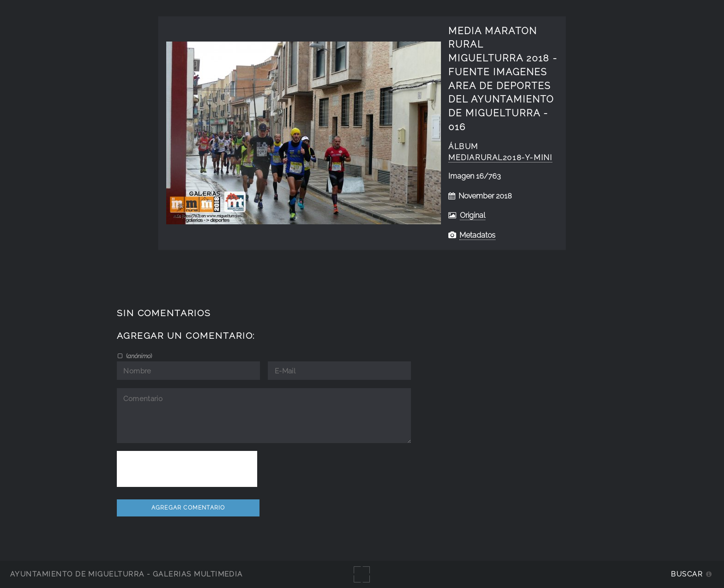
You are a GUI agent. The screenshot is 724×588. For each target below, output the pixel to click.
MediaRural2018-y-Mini (500, 158)
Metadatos (477, 235)
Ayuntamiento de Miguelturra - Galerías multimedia (127, 574)
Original (473, 215)
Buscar (687, 574)
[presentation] (187, 469)
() (138, 356)
